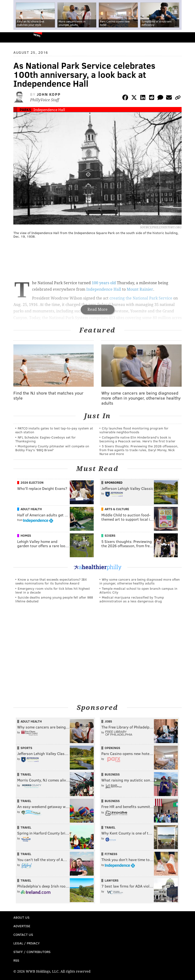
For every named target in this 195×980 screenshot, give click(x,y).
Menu (187, 37)
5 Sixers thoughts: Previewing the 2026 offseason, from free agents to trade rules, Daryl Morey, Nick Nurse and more (139, 450)
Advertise (22, 926)
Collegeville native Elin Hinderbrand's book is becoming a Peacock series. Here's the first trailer (137, 439)
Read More (97, 309)
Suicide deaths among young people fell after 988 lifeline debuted (54, 599)
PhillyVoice (12, 37)
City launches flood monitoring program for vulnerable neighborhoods (134, 430)
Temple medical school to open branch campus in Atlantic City (138, 590)
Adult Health (31, 509)
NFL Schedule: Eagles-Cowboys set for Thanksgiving (46, 439)
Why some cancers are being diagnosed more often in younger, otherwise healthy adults (140, 581)
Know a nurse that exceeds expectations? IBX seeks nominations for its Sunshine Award (51, 581)
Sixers (110, 536)
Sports (26, 748)
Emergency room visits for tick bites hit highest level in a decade (53, 590)
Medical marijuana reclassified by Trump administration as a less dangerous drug (132, 599)
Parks (25, 110)
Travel (26, 774)
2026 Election (32, 482)
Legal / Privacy (27, 943)
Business (112, 774)
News (37, 35)
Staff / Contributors (32, 952)
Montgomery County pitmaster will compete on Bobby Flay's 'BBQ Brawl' (52, 448)
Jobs (108, 721)
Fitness (111, 854)
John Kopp (49, 94)
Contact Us (23, 934)
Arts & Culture (117, 509)
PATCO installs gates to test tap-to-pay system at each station (54, 430)
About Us (21, 917)
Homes (26, 536)
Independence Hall (49, 110)
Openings (112, 748)
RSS (16, 960)
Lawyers (112, 880)
